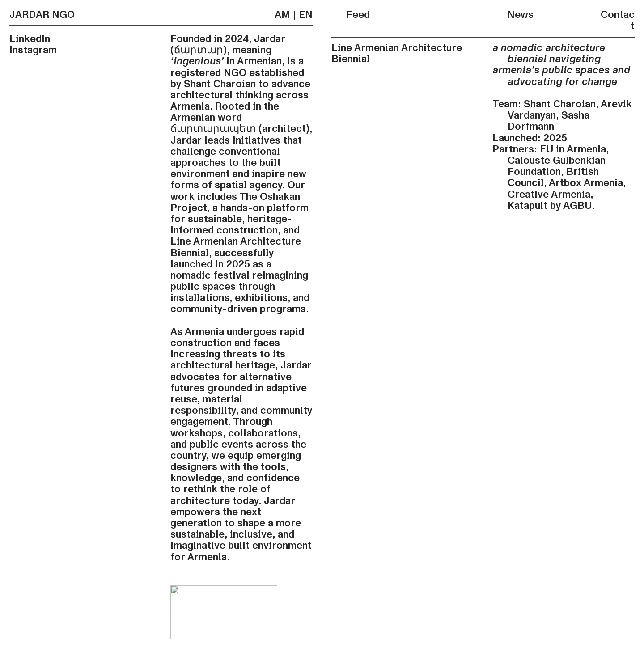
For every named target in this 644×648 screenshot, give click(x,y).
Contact (618, 20)
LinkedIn (30, 39)
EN (306, 15)
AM (282, 15)
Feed (351, 15)
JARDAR (29, 15)
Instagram (33, 50)
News (513, 15)
